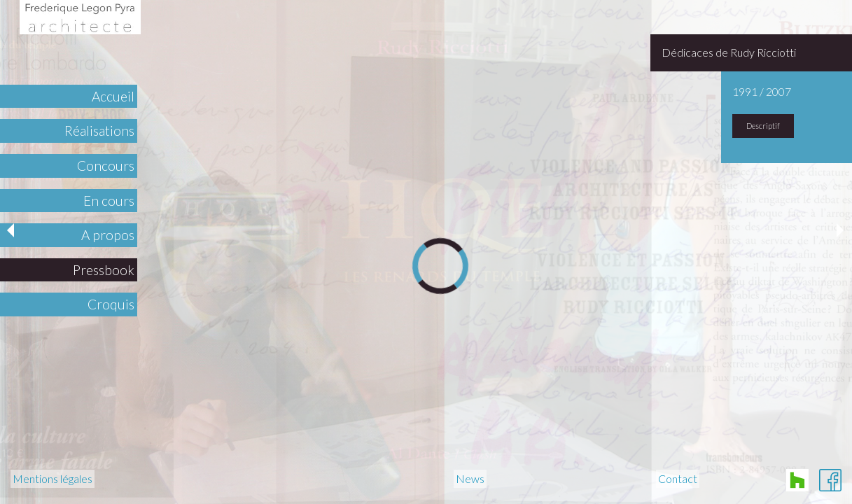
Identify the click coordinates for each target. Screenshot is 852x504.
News (470, 479)
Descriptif (763, 126)
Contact (678, 479)
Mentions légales (53, 479)
